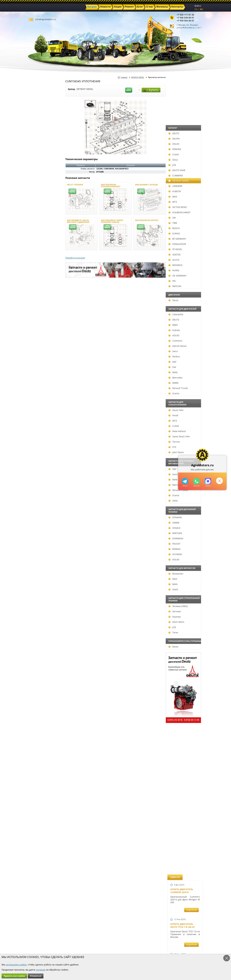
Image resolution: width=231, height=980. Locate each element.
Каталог (108, 940)
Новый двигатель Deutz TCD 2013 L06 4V (183, 393)
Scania (37, 393)
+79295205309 (185, 481)
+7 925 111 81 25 (185, 15)
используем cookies (16, 965)
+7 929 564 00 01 (185, 21)
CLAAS (36, 154)
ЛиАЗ (36, 589)
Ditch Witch (39, 622)
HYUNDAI (38, 554)
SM (35, 218)
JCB (35, 165)
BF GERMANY (40, 239)
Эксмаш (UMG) (41, 606)
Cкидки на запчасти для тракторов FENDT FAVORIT (183, 852)
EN (196, 9)
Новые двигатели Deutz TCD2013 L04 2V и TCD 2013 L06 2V (184, 359)
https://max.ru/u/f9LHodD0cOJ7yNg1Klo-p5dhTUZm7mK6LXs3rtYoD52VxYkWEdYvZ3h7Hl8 (208, 481)
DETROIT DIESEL (41, 181)
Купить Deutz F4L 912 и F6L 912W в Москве (184, 193)
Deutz (36, 300)
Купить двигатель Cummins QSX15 (182, 92)
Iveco (36, 351)
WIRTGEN (38, 533)
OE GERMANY (40, 276)
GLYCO (37, 260)
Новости (81, 943)
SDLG (36, 160)
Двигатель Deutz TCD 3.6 (185, 789)
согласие (41, 970)
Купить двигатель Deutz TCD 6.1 (182, 161)
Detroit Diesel (40, 346)
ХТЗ (35, 447)
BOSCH (37, 228)
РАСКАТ (37, 544)
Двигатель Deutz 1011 (184, 818)
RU (202, 9)
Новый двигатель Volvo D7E (182, 288)
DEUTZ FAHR (40, 170)
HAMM (37, 523)
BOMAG (37, 549)
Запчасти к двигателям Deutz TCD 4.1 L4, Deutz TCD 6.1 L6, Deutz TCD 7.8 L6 (184, 531)
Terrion (37, 442)
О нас (79, 950)
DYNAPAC (38, 517)
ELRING (37, 233)
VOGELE (37, 528)
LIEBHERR (38, 186)
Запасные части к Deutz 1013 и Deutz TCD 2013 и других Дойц (184, 662)
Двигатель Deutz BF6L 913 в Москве (184, 257)
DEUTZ (37, 133)
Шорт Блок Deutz (181, 423)
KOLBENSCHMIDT (42, 212)
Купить (151, 90)
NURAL (37, 270)
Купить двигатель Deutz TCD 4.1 (182, 225)
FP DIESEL (38, 249)
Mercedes (38, 378)
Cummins (38, 341)
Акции (107, 943)
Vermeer (38, 611)
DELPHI (37, 139)
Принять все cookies (14, 976)
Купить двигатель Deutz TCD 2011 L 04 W (183, 758)
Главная (124, 77)
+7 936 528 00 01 (185, 18)
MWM (36, 383)
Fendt (36, 415)
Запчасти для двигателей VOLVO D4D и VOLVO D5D (184, 619)
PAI (35, 281)
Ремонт (80, 947)
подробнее (191, 111)
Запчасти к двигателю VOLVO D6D (185, 580)
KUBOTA (37, 191)
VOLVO (37, 144)
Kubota (37, 330)
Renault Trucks (41, 388)
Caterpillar (39, 314)
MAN (36, 372)
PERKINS (38, 149)
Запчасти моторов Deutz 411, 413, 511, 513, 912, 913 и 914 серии (184, 705)
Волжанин (39, 574)
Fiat (35, 367)
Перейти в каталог (75, 258)
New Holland (40, 431)
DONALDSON (40, 244)
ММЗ (36, 325)
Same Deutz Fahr (42, 436)
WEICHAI (38, 286)
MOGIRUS (38, 265)
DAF (35, 362)
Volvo (36, 501)
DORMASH (39, 538)
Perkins (37, 356)
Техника (108, 947)
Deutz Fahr (39, 410)
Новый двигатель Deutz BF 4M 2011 (182, 496)
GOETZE (37, 255)
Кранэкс (37, 617)
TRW (35, 223)
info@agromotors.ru (46, 19)
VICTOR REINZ (40, 207)
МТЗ (35, 202)
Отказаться (36, 976)
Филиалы (109, 950)
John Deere (39, 452)
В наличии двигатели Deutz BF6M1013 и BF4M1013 (184, 322)
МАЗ (35, 197)
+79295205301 (196, 481)
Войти (198, 6)
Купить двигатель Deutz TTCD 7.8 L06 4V (183, 127)
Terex (36, 632)
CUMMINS (38, 175)
